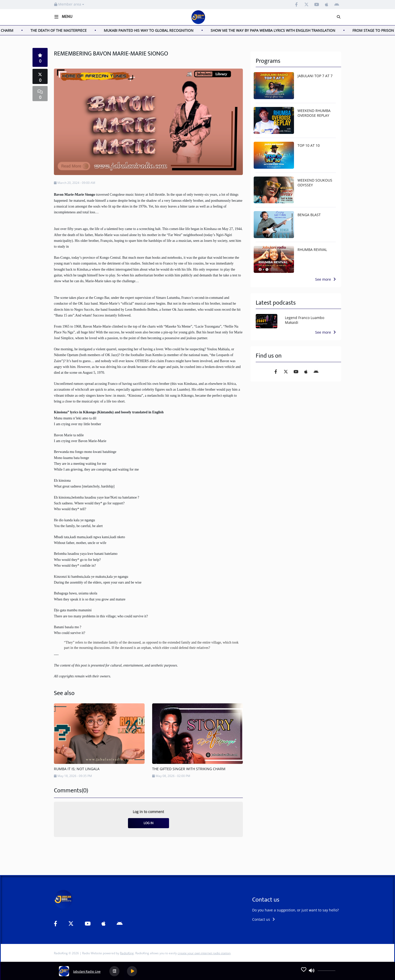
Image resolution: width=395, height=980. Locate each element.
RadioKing (127, 953)
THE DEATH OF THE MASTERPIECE (65, 30)
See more (325, 279)
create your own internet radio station (204, 953)
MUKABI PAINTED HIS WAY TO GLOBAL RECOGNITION (155, 30)
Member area (69, 4)
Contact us (264, 919)
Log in (149, 823)
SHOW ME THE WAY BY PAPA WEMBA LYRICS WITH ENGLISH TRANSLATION (279, 30)
